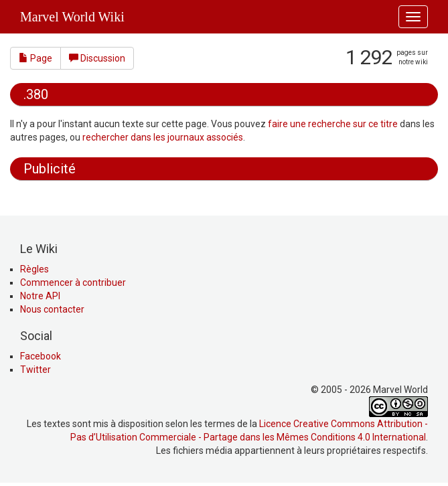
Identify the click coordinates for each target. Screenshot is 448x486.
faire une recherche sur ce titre (333, 124)
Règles (34, 269)
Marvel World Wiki (72, 17)
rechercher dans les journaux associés (163, 137)
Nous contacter (52, 309)
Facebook (41, 356)
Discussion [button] (97, 58)
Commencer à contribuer (73, 282)
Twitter (35, 370)
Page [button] (35, 58)
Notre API (40, 296)
